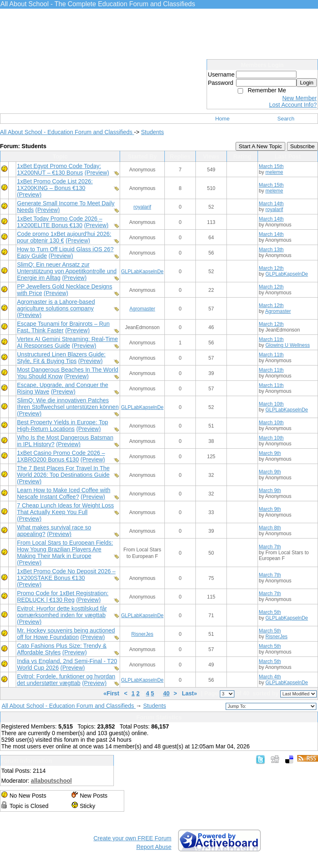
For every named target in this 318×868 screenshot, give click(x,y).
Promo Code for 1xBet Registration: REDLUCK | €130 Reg (63, 596)
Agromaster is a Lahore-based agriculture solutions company (56, 305)
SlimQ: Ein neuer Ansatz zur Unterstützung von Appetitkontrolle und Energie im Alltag (67, 271)
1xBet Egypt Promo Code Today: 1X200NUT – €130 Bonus (59, 169)
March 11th (271, 339)
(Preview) (97, 173)
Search (286, 119)
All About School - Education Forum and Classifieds (67, 132)
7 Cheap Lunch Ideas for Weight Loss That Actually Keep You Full (65, 509)
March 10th (271, 404)
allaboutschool (52, 781)
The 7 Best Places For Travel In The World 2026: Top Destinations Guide (63, 471)
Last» (190, 693)
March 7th (270, 547)
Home (223, 119)
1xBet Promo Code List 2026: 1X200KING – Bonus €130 (55, 185)
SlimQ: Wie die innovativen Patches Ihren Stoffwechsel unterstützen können (68, 404)
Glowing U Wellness (288, 345)
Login (307, 83)
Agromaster (142, 309)
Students (152, 132)
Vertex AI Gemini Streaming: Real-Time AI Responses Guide (67, 342)
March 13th (271, 250)
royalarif (142, 207)
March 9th (270, 453)
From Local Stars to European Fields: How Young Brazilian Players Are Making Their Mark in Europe (65, 549)
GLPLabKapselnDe (142, 272)
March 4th (270, 677)
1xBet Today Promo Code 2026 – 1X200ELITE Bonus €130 (60, 222)
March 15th (271, 166)
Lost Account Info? (293, 105)
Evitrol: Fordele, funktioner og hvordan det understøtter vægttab (66, 680)
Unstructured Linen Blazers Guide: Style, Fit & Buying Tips (61, 358)
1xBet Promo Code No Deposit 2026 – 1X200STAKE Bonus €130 (66, 575)
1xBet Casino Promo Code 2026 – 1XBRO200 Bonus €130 (61, 456)
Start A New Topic (260, 146)
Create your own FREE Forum (132, 838)
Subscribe (302, 146)
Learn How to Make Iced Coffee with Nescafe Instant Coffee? (64, 493)
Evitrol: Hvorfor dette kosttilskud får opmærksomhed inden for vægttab (62, 612)
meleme (274, 172)
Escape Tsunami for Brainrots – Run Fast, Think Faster (63, 327)
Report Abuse (154, 847)
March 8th (270, 528)
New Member (300, 98)
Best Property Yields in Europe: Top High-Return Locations (63, 426)
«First (112, 693)
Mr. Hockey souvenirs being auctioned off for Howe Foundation (66, 634)
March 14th (271, 204)
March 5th (270, 612)
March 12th (271, 268)
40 (166, 693)
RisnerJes (142, 634)
